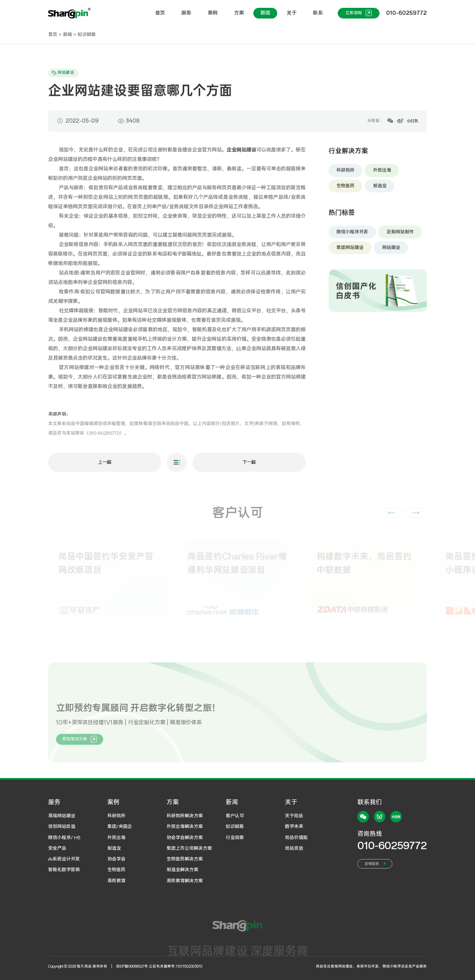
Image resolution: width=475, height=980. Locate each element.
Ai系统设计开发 (64, 859)
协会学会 (116, 859)
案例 (213, 13)
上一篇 (105, 466)
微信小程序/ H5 (64, 838)
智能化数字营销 (64, 870)
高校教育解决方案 (185, 881)
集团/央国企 (120, 827)
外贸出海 (382, 174)
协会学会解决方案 (185, 838)
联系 (318, 13)
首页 (160, 13)
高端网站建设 (62, 816)
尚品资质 (294, 848)
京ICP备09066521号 (132, 966)
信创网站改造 (62, 827)
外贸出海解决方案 (185, 827)
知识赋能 (87, 35)
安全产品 (57, 848)
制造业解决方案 (182, 870)
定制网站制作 (400, 235)
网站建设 (391, 251)
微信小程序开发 (352, 235)
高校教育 (116, 881)
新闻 (265, 13)
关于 (292, 13)
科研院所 (345, 174)
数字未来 (294, 827)
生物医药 (345, 189)
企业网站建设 (241, 153)
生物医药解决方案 (185, 859)
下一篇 (249, 466)
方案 (239, 13)
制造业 (380, 189)
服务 (186, 13)
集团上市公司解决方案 (189, 848)
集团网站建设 (350, 251)
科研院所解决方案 (185, 816)
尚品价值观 (296, 838)
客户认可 (235, 816)
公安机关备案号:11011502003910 (176, 966)
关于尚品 (294, 816)
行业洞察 (235, 838)
